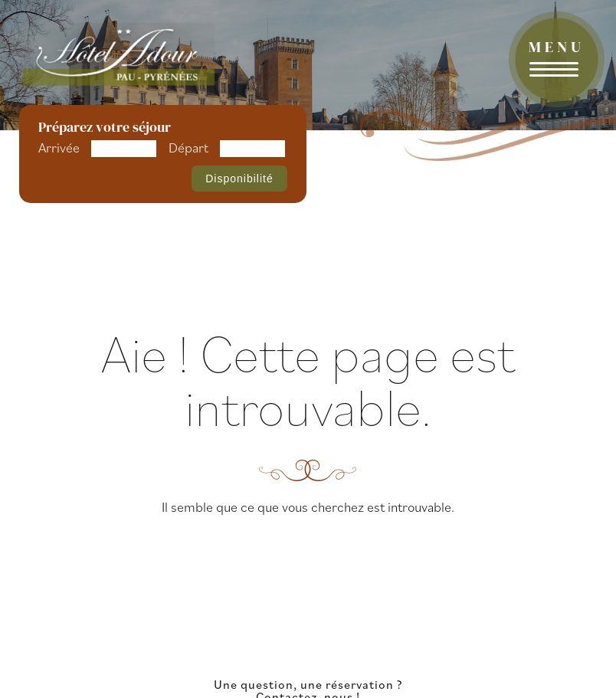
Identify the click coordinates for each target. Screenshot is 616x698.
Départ (188, 147)
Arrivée (59, 147)
